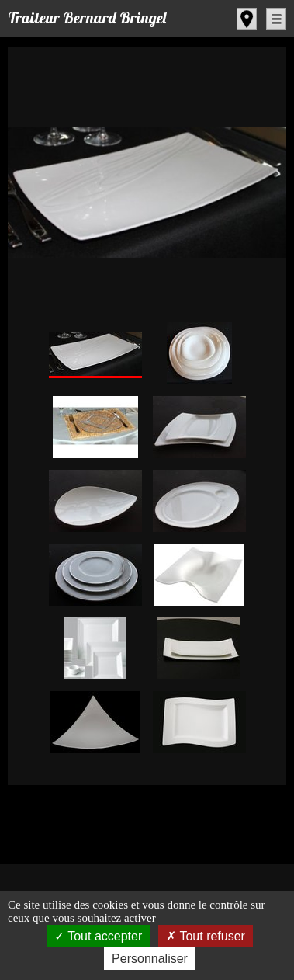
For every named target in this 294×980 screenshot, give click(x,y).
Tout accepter (98, 936)
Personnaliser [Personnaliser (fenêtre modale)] (150, 959)
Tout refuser (206, 936)
